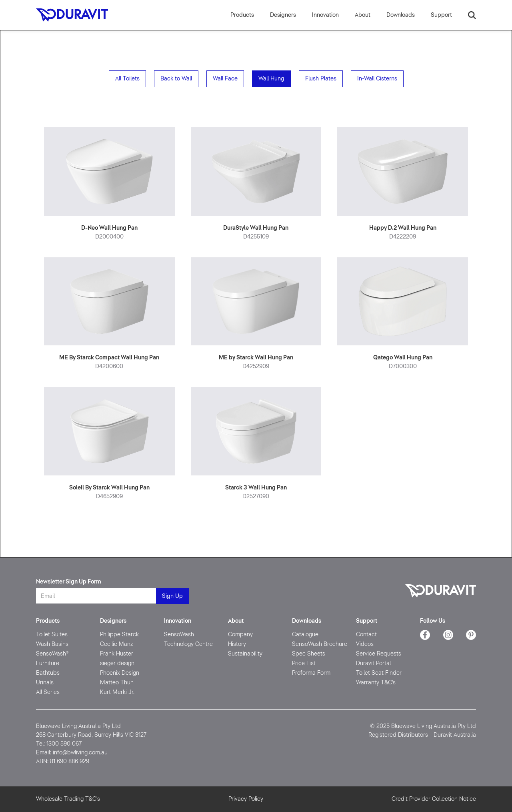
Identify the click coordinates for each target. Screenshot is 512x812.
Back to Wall (176, 79)
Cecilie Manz (117, 644)
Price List (304, 663)
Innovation (178, 621)
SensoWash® (52, 654)
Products (242, 15)
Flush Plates (321, 79)
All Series (48, 692)
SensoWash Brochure (320, 644)
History (237, 644)
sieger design (117, 663)
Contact (366, 635)
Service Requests (379, 654)
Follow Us (433, 621)
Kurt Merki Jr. (117, 692)
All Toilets (127, 79)
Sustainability (245, 654)
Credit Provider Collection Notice (434, 799)
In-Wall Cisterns (377, 79)
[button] (325, 15)
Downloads (307, 621)
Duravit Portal (373, 663)
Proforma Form (311, 673)
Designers (283, 15)
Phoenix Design (120, 673)
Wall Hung (271, 79)
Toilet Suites (52, 635)
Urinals (45, 683)
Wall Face (225, 79)
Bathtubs (48, 673)
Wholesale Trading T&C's (68, 799)
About (236, 621)
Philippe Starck (119, 635)
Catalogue (305, 635)
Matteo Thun (117, 683)
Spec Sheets (309, 654)
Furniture (48, 663)
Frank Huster (117, 654)
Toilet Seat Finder (379, 673)
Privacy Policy (246, 799)
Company (240, 635)
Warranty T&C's (376, 683)
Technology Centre (188, 644)
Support (367, 621)
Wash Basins (52, 644)
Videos (365, 644)
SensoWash (179, 635)
